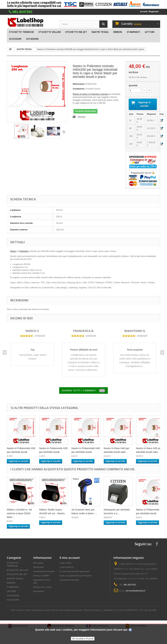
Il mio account (70, 558)
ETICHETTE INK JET (76, 32)
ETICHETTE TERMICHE (22, 32)
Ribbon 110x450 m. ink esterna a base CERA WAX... (19, 514)
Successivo (64, 132)
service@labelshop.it (135, 591)
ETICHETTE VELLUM (50, 32)
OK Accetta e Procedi (83, 639)
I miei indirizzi (66, 568)
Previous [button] (5, 353)
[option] (32, 345)
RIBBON (118, 32)
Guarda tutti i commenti (83, 391)
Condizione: (79, 89)
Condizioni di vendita (44, 572)
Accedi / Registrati (149, 12)
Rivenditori (39, 592)
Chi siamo (38, 564)
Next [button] (162, 353)
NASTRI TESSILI (100, 32)
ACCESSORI (15, 39)
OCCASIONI (32, 39)
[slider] (26, 336)
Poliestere (24, 252)
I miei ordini (65, 564)
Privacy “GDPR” (41, 576)
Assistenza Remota (69, 581)
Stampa (81, 117)
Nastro (13, 252)
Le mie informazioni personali (74, 572)
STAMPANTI (133, 32)
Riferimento (79, 84)
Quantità (133, 85)
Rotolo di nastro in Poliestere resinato (90, 94)
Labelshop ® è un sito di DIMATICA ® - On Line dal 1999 (130, 611)
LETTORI (150, 32)
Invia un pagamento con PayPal (75, 576)
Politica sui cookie (42, 588)
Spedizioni (39, 568)
